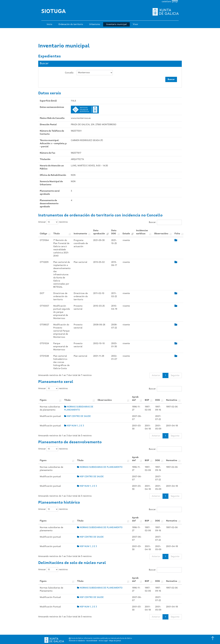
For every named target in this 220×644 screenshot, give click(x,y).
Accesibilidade (92, 641)
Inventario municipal (116, 24)
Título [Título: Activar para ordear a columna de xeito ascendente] (56, 234)
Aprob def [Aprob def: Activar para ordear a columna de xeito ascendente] (135, 399)
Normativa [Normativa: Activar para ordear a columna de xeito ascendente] (172, 400)
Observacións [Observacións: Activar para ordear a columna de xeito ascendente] (161, 234)
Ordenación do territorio (71, 24)
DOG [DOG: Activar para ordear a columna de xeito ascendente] (158, 400)
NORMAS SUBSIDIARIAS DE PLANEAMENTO (100, 467)
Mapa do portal (115, 641)
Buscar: (165, 222)
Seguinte (175, 375)
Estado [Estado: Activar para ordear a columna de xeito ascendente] (126, 234)
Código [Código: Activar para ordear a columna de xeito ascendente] (43, 234)
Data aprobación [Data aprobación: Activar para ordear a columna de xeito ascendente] (99, 232)
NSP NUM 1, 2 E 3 (74, 426)
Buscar (171, 79)
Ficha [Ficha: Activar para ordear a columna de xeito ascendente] (177, 234)
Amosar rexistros (53, 222)
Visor (135, 24)
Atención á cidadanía (77, 641)
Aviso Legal (103, 641)
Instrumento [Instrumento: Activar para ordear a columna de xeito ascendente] (80, 234)
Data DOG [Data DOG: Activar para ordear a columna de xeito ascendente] (114, 232)
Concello (69, 73)
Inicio (49, 24)
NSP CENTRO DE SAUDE (77, 416)
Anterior (156, 375)
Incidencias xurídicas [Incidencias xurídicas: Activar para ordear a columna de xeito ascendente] (142, 232)
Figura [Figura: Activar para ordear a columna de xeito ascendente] (43, 400)
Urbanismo (95, 24)
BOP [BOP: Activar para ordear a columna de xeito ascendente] (147, 400)
